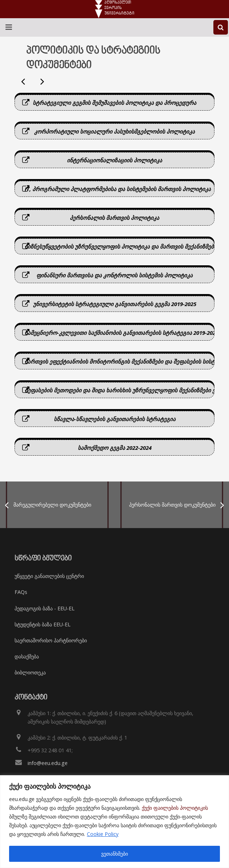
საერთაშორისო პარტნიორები (51, 640)
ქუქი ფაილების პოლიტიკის (175, 808)
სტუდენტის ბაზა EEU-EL (43, 624)
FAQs (21, 592)
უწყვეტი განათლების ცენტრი (49, 576)
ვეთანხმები (114, 854)
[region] (114, 822)
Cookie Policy (103, 834)
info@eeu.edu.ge (48, 763)
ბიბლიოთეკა (30, 672)
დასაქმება (27, 656)
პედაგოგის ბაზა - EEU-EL (45, 608)
